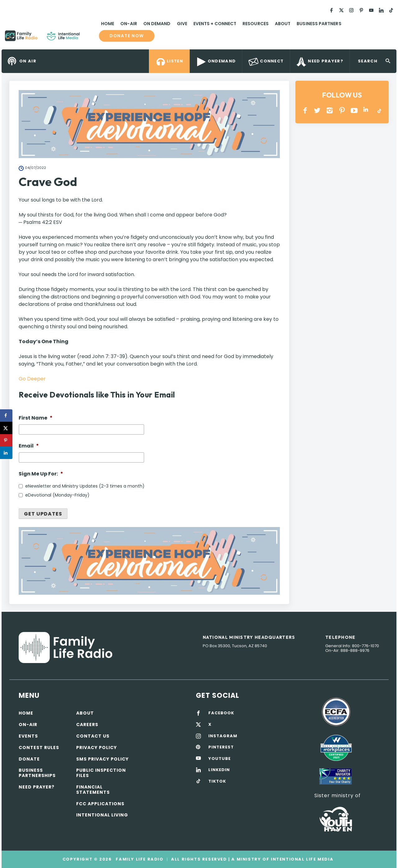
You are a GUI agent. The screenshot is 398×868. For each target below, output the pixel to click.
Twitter (318, 110)
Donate (29, 759)
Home (108, 24)
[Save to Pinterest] (6, 440)
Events (28, 736)
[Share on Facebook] (6, 416)
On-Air (129, 24)
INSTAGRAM (330, 110)
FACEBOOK (221, 713)
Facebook (305, 110)
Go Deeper (32, 379)
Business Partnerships (37, 773)
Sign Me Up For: (41, 474)
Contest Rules (39, 748)
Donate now (127, 36)
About (283, 24)
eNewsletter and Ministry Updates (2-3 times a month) (85, 486)
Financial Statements (93, 790)
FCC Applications (100, 804)
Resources (256, 24)
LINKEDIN (367, 110)
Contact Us (93, 736)
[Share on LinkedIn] (6, 453)
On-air (28, 725)
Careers (87, 725)
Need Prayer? (37, 787)
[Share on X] (6, 428)
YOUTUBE (354, 110)
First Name (36, 418)
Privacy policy (97, 748)
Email (29, 446)
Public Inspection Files (101, 773)
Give (182, 24)
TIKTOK (217, 781)
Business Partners (319, 24)
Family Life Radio (89, 38)
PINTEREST (342, 110)
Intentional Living (102, 815)
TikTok (379, 110)
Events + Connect (215, 24)
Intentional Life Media (301, 859)
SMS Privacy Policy (102, 759)
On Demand (157, 24)
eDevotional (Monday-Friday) (57, 495)
